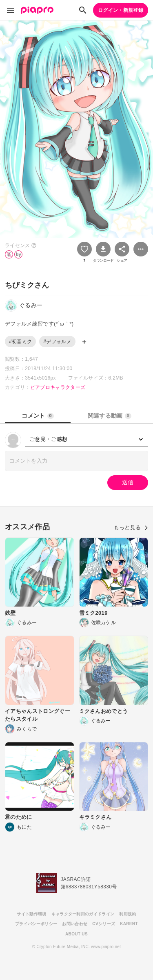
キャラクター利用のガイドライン (83, 914)
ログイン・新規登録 (121, 10)
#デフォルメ (57, 342)
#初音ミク (20, 342)
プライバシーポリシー (36, 924)
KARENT (129, 924)
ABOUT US (76, 934)
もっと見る (131, 527)
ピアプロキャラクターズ (58, 387)
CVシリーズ (104, 924)
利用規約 (127, 914)
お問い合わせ (75, 924)
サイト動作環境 (31, 914)
